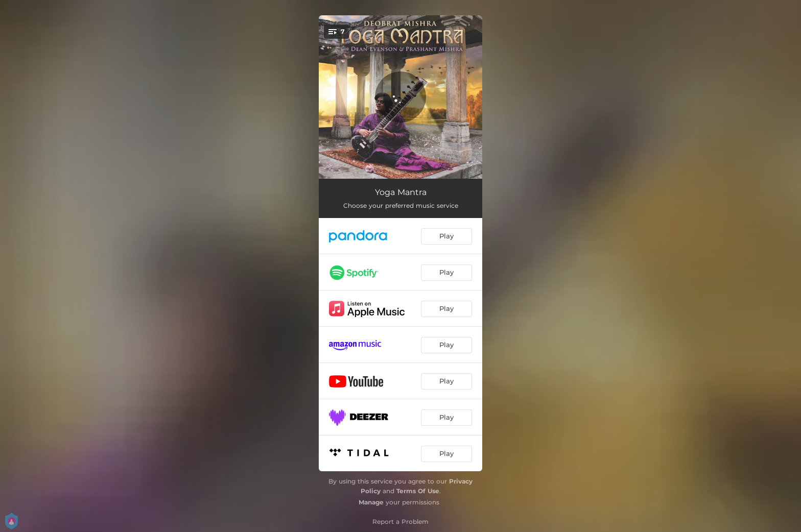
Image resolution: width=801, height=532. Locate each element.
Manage (371, 502)
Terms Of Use (418, 491)
